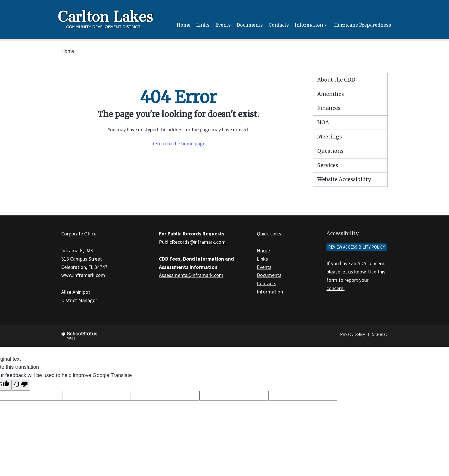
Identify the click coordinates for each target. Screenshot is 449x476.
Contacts (267, 283)
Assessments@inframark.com (191, 275)
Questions (330, 151)
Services (328, 165)
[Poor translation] (21, 385)
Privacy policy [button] (352, 334)
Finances (329, 108)
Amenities (331, 94)
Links (262, 259)
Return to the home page (178, 143)
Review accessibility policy (357, 247)
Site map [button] (380, 334)
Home (68, 51)
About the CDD (336, 80)
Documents (269, 275)
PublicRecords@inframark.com (192, 242)
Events (264, 267)
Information (270, 292)
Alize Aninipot (76, 292)
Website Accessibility (344, 179)
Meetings (330, 137)
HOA (323, 122)
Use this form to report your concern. (356, 280)
